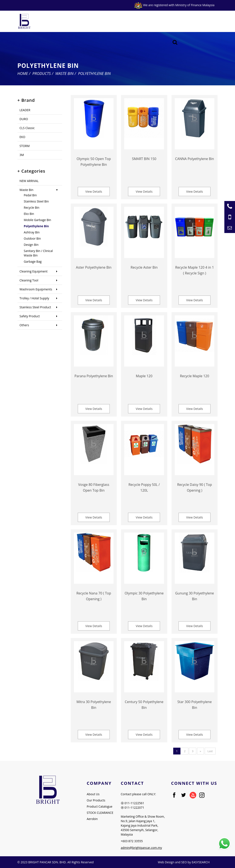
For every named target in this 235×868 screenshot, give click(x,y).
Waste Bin (64, 73)
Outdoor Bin (32, 238)
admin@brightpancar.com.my (141, 848)
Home (23, 73)
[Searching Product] (175, 42)
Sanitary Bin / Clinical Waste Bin (38, 253)
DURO (24, 119)
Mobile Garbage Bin (37, 220)
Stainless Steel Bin (36, 201)
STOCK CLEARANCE (100, 813)
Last (210, 751)
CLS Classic (27, 128)
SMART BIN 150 (144, 159)
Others (24, 325)
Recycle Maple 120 (195, 376)
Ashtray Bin (32, 232)
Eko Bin (29, 214)
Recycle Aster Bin (144, 267)
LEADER (25, 110)
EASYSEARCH (201, 862)
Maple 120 (144, 376)
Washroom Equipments (36, 289)
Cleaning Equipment (34, 271)
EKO (22, 137)
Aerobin (92, 819)
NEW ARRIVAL (29, 181)
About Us (93, 794)
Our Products (96, 800)
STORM (25, 146)
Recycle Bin (32, 208)
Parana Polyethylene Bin (94, 376)
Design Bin (31, 245)
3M (22, 155)
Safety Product (30, 316)
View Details (94, 192)
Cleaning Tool (29, 280)
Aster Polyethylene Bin (94, 267)
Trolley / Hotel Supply (34, 298)
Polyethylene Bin (94, 73)
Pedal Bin (30, 195)
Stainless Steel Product (35, 307)
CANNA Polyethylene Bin (195, 159)
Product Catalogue (99, 806)
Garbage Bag (33, 261)
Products (42, 73)
